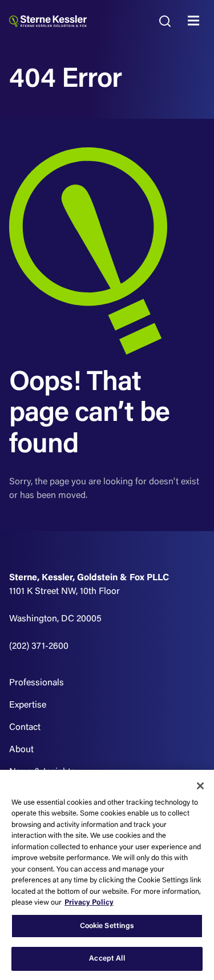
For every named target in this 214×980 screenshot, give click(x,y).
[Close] (200, 786)
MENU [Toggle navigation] (196, 21)
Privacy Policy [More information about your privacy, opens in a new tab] (89, 903)
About (21, 750)
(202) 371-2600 (39, 646)
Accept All (107, 959)
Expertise (28, 705)
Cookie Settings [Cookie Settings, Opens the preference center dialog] (107, 926)
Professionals (37, 683)
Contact (25, 728)
